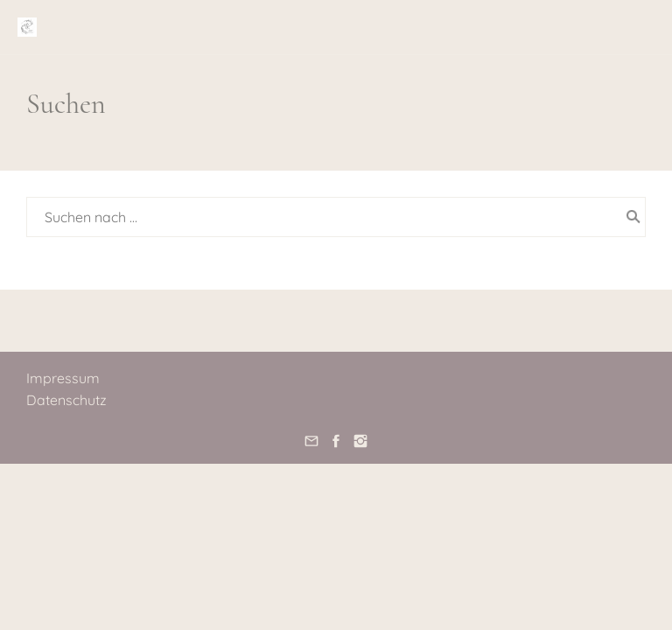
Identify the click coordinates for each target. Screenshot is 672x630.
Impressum (63, 378)
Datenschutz (66, 400)
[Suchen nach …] (336, 217)
